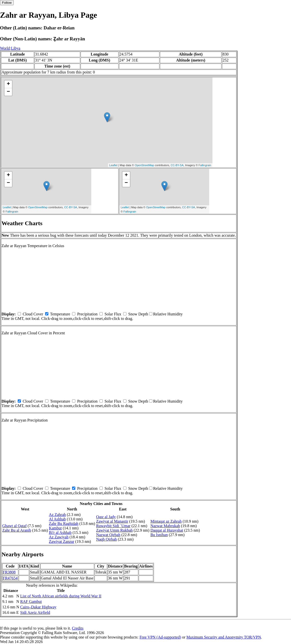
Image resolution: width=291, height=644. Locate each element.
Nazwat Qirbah (108, 535)
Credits (78, 628)
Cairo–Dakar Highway (38, 607)
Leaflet (113, 165)
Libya (16, 48)
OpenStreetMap (144, 165)
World (5, 48)
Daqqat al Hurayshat (167, 530)
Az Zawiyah (59, 537)
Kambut (55, 528)
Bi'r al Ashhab (60, 533)
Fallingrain (205, 165)
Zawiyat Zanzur (62, 541)
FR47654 (10, 578)
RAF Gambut (31, 602)
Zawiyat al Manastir (112, 521)
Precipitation (87, 314)
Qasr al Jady (106, 517)
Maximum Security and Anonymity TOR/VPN (224, 637)
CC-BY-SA (177, 165)
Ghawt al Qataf (14, 526)
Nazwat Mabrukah (165, 526)
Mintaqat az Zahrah (166, 521)
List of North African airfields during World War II (61, 596)
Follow (7, 3)
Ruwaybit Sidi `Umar (113, 526)
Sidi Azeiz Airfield (35, 612)
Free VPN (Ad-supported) (160, 637)
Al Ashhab (57, 519)
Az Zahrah (57, 515)
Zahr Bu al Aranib (17, 530)
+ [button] (8, 84)
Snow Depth (138, 314)
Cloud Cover (33, 314)
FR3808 (9, 572)
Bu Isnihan (159, 535)
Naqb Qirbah (106, 539)
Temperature (60, 314)
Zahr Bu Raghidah (64, 524)
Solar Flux (113, 314)
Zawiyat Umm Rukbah (114, 530)
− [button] (8, 92)
